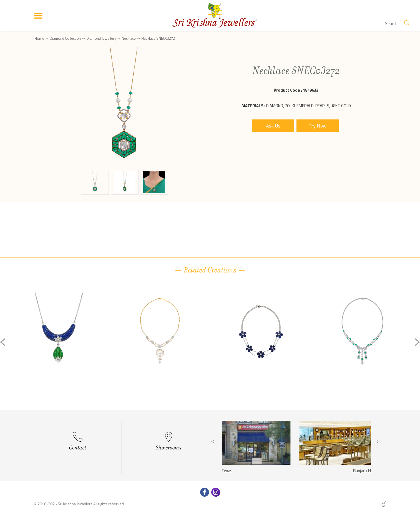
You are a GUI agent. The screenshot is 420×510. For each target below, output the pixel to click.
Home (39, 38)
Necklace (129, 38)
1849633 (311, 90)
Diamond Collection (65, 38)
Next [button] (417, 342)
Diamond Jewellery (101, 38)
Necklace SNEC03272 (158, 38)
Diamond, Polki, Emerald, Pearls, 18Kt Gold (309, 106)
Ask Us (273, 126)
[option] (59, 347)
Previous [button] (3, 342)
